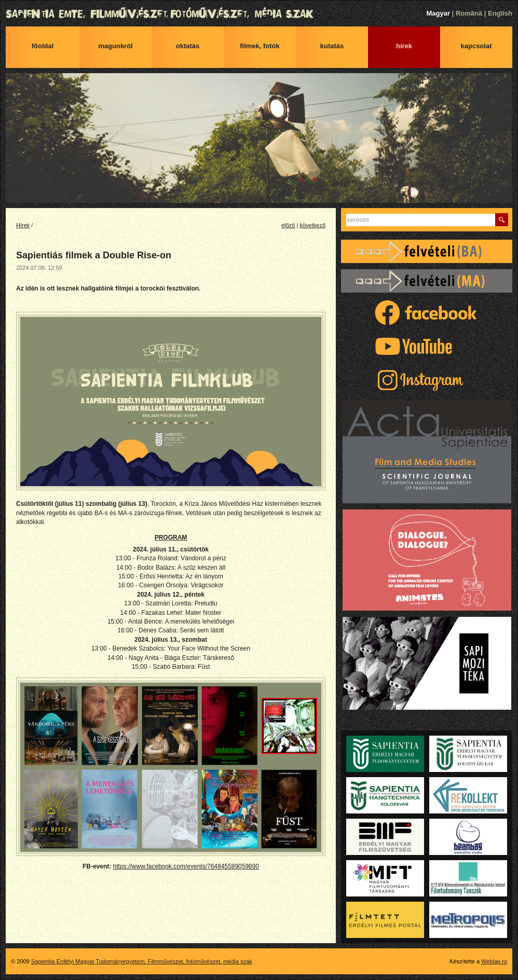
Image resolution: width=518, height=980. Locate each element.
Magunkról (115, 46)
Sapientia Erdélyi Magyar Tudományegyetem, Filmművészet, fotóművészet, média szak (259, 14)
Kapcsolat (476, 46)
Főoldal (43, 46)
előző (288, 225)
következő (312, 225)
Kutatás (332, 46)
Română (469, 13)
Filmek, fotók (260, 46)
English (500, 13)
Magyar (438, 13)
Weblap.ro (494, 961)
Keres (502, 220)
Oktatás (188, 46)
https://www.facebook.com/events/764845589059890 (186, 866)
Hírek (404, 46)
